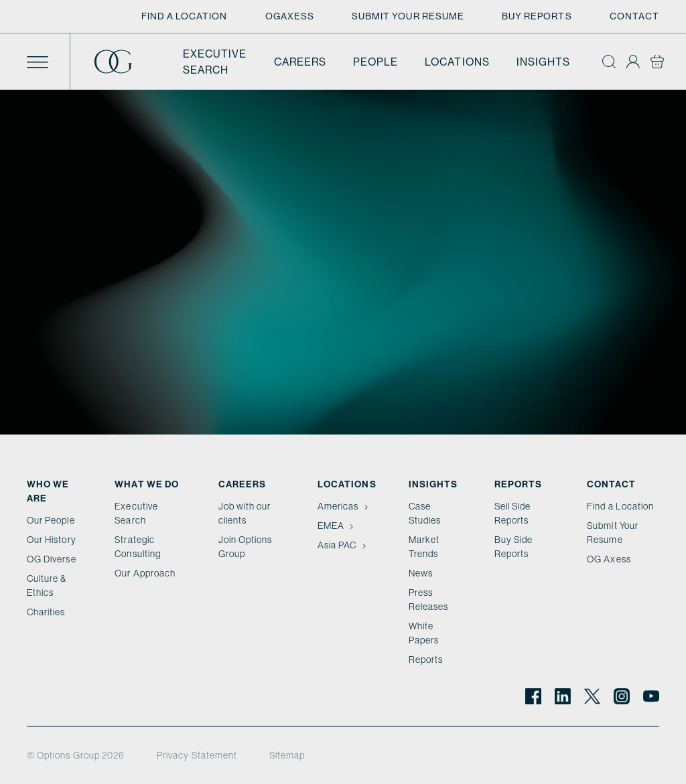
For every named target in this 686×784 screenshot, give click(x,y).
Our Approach (145, 573)
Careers (300, 62)
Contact (634, 16)
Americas (344, 506)
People (375, 62)
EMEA (337, 526)
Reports (426, 659)
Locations (457, 62)
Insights (543, 62)
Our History (52, 540)
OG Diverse (52, 559)
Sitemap (287, 755)
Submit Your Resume (408, 16)
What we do (147, 484)
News (421, 573)
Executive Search (215, 62)
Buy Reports (537, 16)
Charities (46, 612)
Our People (51, 520)
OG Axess (609, 559)
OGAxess (290, 16)
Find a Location (185, 16)
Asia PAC (343, 545)
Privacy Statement (197, 755)
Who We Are (48, 491)
